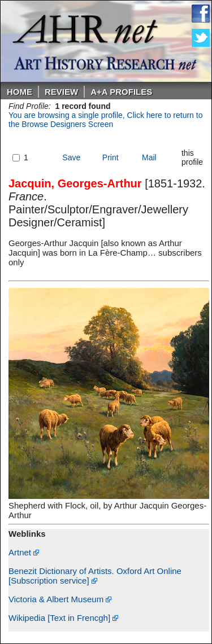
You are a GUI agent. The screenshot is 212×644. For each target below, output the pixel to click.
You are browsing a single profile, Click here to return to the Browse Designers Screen (105, 120)
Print (111, 157)
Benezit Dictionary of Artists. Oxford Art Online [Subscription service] (95, 576)
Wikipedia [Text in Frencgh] (63, 618)
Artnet (24, 552)
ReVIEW (61, 92)
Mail (149, 157)
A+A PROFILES (121, 92)
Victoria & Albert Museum (60, 599)
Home (20, 92)
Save (71, 157)
